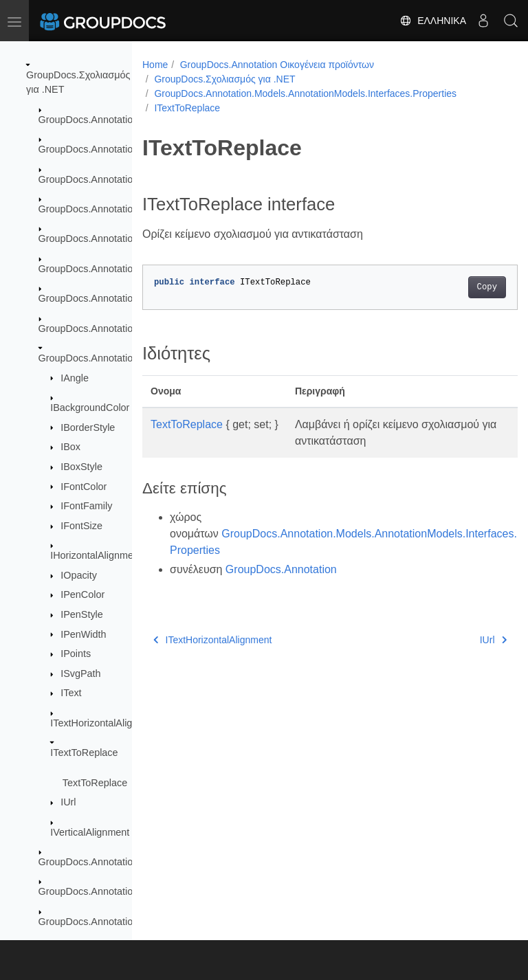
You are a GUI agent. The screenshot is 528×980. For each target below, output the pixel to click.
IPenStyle (82, 614)
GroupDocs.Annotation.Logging (108, 238)
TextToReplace (95, 783)
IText (71, 693)
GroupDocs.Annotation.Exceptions (114, 179)
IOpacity (79, 575)
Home (155, 65)
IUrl (68, 802)
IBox (70, 447)
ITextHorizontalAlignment (105, 723)
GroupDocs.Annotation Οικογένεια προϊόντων (277, 65)
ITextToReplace (84, 753)
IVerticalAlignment (90, 832)
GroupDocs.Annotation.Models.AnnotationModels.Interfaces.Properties (305, 93)
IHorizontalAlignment (96, 555)
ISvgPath (80, 673)
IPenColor (82, 594)
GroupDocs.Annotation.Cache (104, 149)
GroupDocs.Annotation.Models (106, 269)
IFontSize (81, 526)
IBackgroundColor (90, 408)
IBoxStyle (81, 467)
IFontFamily (86, 506)
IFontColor (84, 487)
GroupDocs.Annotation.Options (107, 922)
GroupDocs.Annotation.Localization (116, 209)
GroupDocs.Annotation (89, 120)
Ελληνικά (433, 21)
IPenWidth (83, 634)
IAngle (75, 378)
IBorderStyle (88, 427)
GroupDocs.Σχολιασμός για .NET (224, 79)
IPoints (76, 654)
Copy (460, 287)
